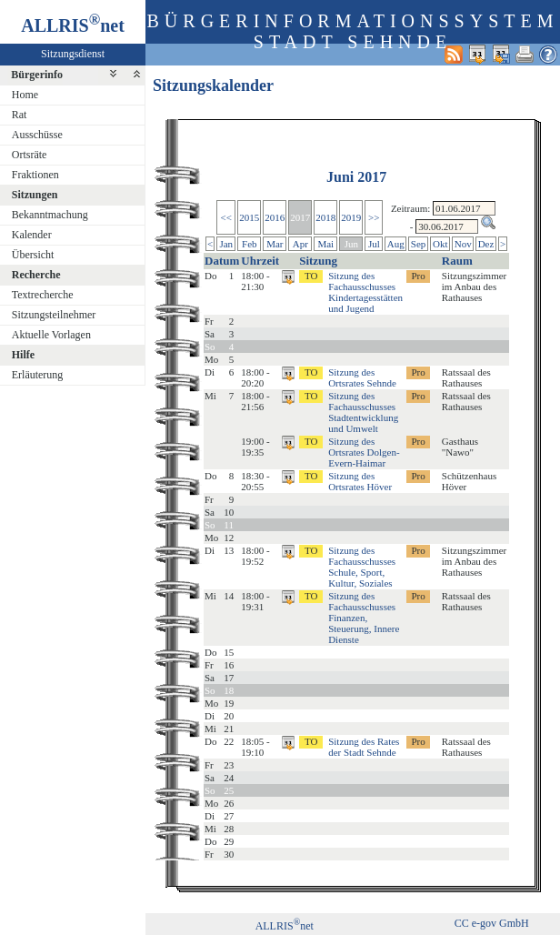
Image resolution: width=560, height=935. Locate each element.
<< (226, 217)
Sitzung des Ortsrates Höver (360, 481)
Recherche (36, 275)
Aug (396, 244)
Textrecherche (43, 295)
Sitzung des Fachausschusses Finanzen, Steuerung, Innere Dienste (364, 618)
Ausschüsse (37, 135)
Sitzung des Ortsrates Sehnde (362, 377)
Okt (440, 244)
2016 (275, 217)
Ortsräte (30, 155)
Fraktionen (35, 175)
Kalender (32, 235)
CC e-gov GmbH (492, 923)
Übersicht (33, 255)
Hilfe (23, 355)
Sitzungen (35, 195)
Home (25, 95)
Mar (275, 244)
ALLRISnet (285, 926)
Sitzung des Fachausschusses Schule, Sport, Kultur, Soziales (362, 567)
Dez (486, 244)
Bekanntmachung (50, 215)
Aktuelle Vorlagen (51, 335)
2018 (325, 217)
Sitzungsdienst (73, 54)
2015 (249, 217)
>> (374, 217)
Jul (374, 244)
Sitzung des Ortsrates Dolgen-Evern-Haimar (364, 452)
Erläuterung (38, 375)
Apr (300, 244)
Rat (20, 115)
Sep (419, 244)
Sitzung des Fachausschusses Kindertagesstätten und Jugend (365, 292)
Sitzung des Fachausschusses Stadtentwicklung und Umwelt (363, 412)
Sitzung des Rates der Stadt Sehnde (364, 747)
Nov (463, 244)
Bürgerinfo (37, 75)
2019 (351, 217)
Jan (226, 244)
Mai (325, 244)
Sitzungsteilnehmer (54, 315)
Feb (250, 244)
